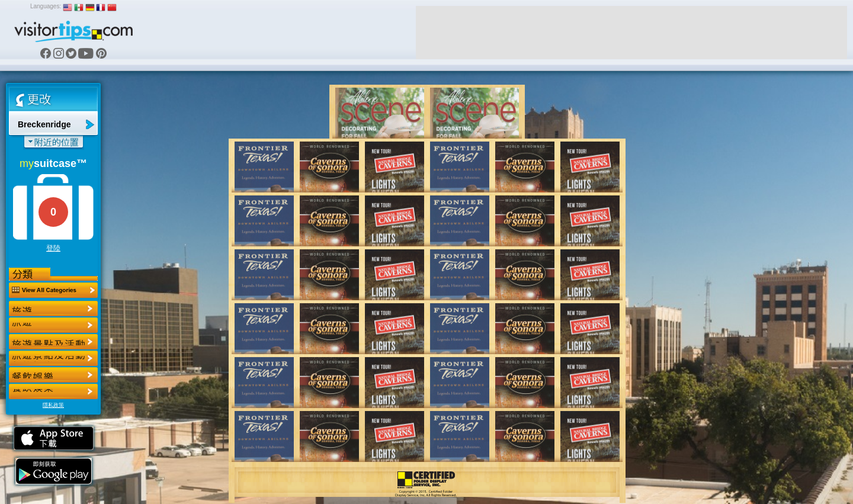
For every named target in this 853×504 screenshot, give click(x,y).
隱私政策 (53, 405)
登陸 (53, 248)
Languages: (46, 6)
